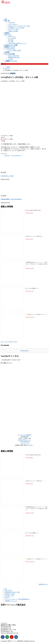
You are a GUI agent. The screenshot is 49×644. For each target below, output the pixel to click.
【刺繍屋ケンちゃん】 (11, 601)
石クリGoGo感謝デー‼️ (32, 288)
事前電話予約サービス (25, 440)
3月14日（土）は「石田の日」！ (35, 236)
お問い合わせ (8, 590)
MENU (8, 2)
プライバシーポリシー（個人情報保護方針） (17, 599)
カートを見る (12, 38)
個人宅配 (11, 40)
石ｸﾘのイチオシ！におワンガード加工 (19, 26)
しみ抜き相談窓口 (25, 442)
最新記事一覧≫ (43, 584)
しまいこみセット (13, 24)
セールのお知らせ (16, 155)
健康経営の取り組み (14, 57)
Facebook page (24, 351)
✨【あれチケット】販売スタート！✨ (37, 314)
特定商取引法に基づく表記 (12, 592)
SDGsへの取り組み (14, 56)
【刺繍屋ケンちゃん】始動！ (17, 28)
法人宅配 (11, 42)
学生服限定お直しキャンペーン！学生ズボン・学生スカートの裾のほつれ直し (36, 264)
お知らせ (13, 73)
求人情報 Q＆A (9, 596)
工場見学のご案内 (10, 594)
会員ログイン (12, 36)
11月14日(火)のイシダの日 (7, 176)
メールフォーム (25, 443)
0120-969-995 (25, 437)
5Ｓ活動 (10, 59)
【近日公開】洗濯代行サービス (17, 43)
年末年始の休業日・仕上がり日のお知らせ (11, 199)
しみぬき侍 (11, 22)
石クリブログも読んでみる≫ (9, 342)
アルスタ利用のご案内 (15, 50)
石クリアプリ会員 (13, 29)
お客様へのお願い (13, 31)
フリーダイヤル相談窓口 (25, 435)
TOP (6, 589)
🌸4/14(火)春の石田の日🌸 (33, 210)
